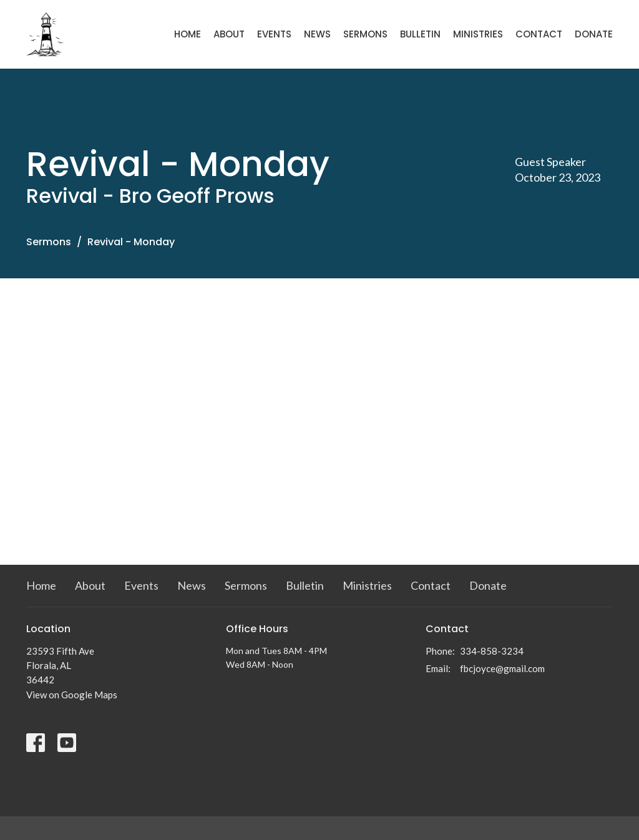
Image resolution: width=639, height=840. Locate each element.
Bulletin (420, 34)
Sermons (365, 34)
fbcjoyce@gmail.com (502, 668)
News (317, 34)
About (229, 34)
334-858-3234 (492, 651)
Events (274, 34)
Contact (539, 34)
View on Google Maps (72, 695)
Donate (594, 34)
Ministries (478, 34)
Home (188, 34)
